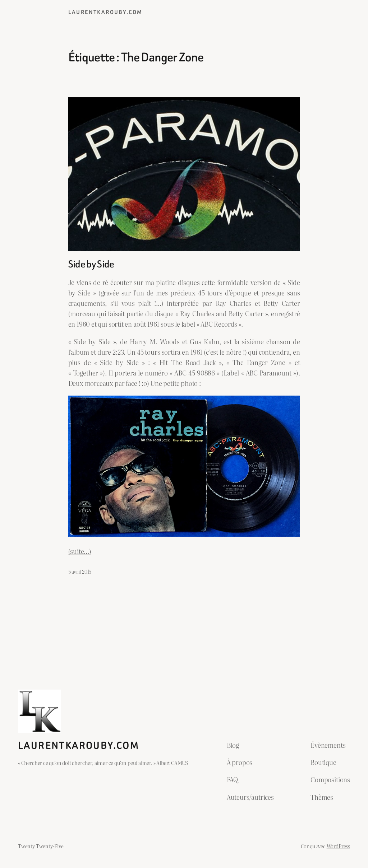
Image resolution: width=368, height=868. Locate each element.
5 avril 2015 (80, 571)
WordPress (338, 846)
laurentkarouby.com (105, 12)
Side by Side (91, 264)
